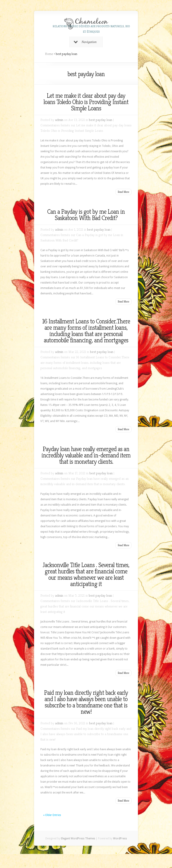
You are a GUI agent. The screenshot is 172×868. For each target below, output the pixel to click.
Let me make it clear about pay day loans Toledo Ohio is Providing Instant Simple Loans (86, 102)
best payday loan (101, 120)
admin (59, 120)
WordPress (120, 838)
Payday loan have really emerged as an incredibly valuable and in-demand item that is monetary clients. (86, 455)
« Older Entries (52, 815)
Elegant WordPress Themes (78, 838)
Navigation (85, 42)
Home (49, 54)
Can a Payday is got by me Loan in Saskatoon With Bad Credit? (86, 215)
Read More (123, 192)
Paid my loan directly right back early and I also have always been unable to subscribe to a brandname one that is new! (86, 702)
